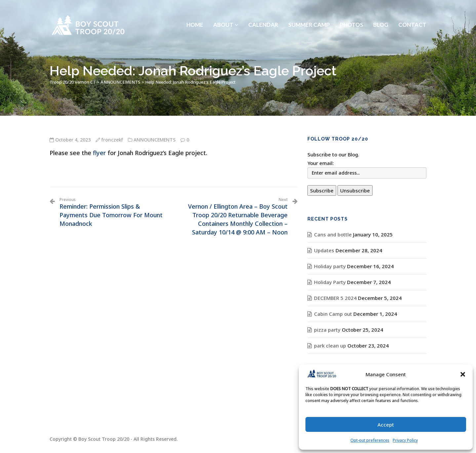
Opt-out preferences (370, 440)
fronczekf (112, 140)
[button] (463, 374)
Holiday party (330, 266)
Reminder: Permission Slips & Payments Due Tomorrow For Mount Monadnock (114, 212)
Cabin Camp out (333, 314)
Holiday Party (330, 282)
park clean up (330, 346)
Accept (386, 425)
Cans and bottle (333, 234)
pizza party (327, 330)
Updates (324, 250)
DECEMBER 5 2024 (335, 298)
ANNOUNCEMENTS (155, 140)
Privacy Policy (405, 440)
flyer (99, 153)
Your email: (321, 163)
